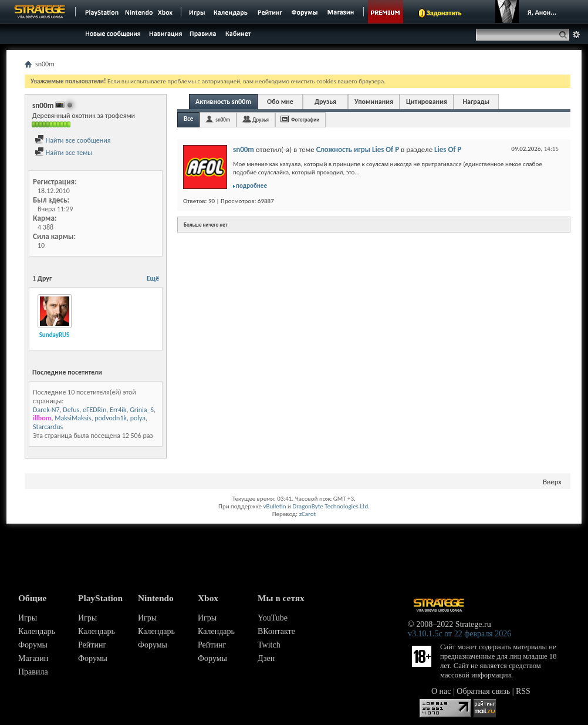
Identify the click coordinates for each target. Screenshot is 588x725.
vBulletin (274, 506)
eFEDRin (94, 410)
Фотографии (305, 119)
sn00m (223, 119)
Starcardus (48, 427)
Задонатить (444, 13)
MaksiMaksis (73, 418)
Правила (33, 672)
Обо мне (280, 102)
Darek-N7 (46, 410)
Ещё (153, 278)
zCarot (308, 514)
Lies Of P (448, 149)
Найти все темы (63, 153)
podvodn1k (111, 418)
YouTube (273, 618)
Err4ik (118, 410)
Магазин (33, 658)
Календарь (37, 631)
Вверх (552, 482)
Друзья (325, 102)
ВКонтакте (276, 631)
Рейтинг (92, 645)
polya (138, 418)
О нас (441, 691)
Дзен (266, 658)
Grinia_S (142, 410)
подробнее (251, 186)
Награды (476, 102)
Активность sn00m (223, 102)
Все (188, 119)
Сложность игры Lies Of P (358, 149)
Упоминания (374, 102)
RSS (523, 691)
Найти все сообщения (72, 140)
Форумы (33, 645)
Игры (28, 618)
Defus (71, 410)
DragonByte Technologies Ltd (330, 506)
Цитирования (427, 102)
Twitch (269, 645)
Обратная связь (483, 691)
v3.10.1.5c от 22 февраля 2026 (459, 634)
